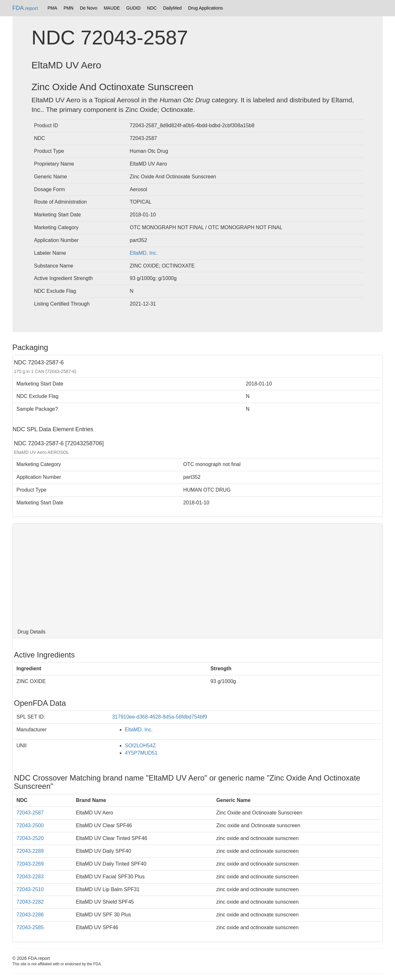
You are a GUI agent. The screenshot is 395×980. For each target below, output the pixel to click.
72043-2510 (30, 889)
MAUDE (112, 8)
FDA (25, 8)
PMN (68, 8)
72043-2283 (30, 877)
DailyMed (172, 8)
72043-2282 (30, 902)
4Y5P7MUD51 (141, 753)
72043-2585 (30, 927)
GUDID (133, 8)
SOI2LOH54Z (140, 746)
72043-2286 (30, 915)
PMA (52, 8)
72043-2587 (30, 813)
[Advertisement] (198, 575)
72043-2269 (30, 864)
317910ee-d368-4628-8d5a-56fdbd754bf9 (160, 717)
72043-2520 (30, 838)
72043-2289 (30, 851)
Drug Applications (205, 8)
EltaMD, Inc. (144, 253)
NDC (152, 8)
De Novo (88, 8)
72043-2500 (30, 825)
